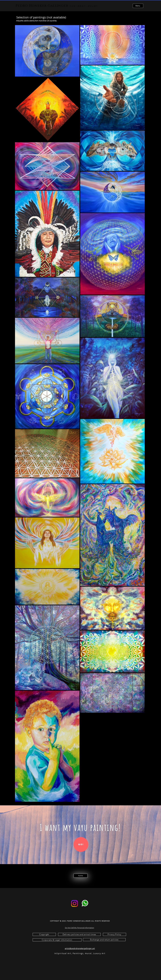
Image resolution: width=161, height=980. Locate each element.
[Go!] (81, 844)
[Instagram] (74, 903)
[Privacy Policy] (114, 934)
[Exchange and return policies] (104, 940)
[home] (81, 876)
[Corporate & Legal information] (57, 940)
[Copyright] (44, 934)
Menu (138, 6)
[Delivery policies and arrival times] (79, 934)
